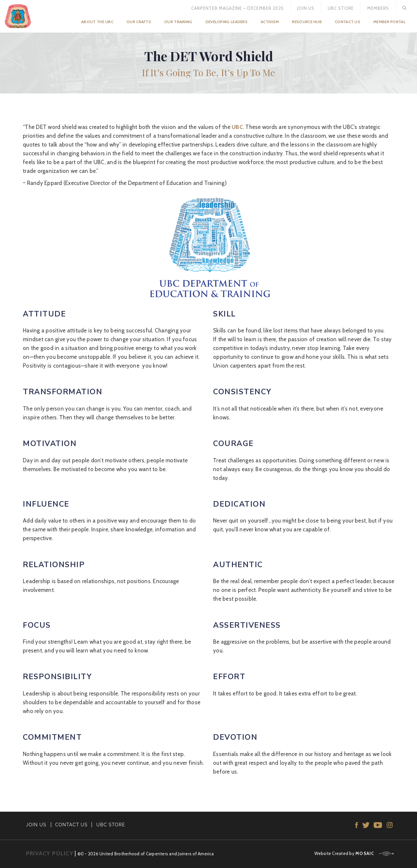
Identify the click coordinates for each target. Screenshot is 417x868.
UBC (237, 127)
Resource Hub (307, 22)
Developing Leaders (227, 22)
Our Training (178, 22)
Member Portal (389, 22)
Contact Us (348, 22)
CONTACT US (71, 825)
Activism (270, 22)
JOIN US (36, 825)
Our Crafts (139, 22)
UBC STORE (111, 825)
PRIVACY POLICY (50, 853)
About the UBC (97, 22)
